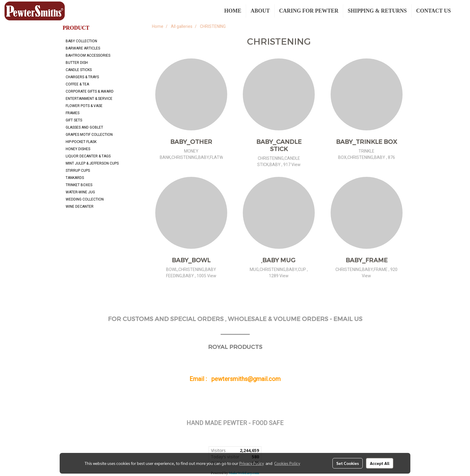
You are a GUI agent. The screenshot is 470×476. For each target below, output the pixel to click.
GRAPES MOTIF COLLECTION (89, 135)
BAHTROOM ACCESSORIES (88, 55)
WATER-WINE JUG (80, 192)
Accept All (380, 463)
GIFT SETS (74, 120)
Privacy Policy (251, 463)
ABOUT (260, 11)
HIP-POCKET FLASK (81, 142)
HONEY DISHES (78, 149)
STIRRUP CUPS (78, 171)
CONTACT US (433, 11)
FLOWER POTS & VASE (84, 106)
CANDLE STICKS (79, 70)
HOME (233, 11)
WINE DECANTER (80, 207)
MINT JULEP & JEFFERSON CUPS (92, 163)
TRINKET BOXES (79, 185)
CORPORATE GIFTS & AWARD (90, 91)
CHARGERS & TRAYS (82, 77)
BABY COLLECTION (81, 41)
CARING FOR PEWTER (309, 11)
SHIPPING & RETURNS (377, 11)
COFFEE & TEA (77, 84)
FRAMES (73, 113)
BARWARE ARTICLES (83, 48)
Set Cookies (348, 463)
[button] (461, 11)
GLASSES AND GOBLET (84, 127)
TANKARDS (75, 178)
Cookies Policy (287, 463)
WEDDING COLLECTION (85, 199)
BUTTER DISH (77, 63)
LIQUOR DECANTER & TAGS (88, 156)
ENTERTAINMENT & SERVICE (89, 99)
